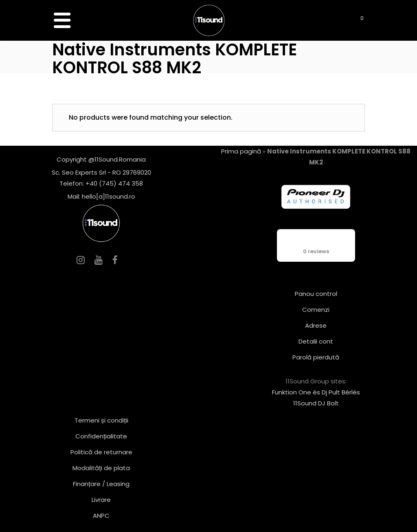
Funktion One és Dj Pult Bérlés (316, 392)
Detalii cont (316, 341)
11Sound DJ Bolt (316, 403)
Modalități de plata (101, 468)
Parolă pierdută (316, 357)
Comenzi (316, 310)
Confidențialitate (101, 436)
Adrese (316, 325)
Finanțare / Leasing (101, 484)
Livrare (101, 500)
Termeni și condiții (101, 420)
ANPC (101, 516)
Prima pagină (241, 151)
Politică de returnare (101, 452)
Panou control (316, 294)
